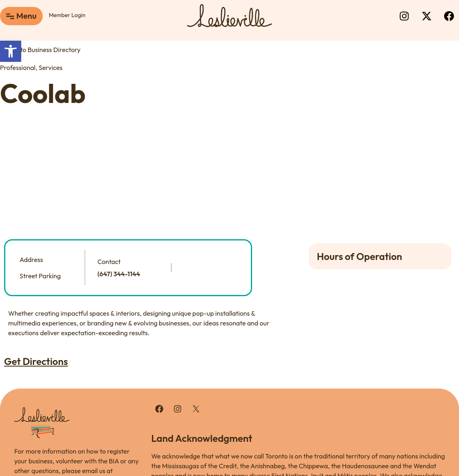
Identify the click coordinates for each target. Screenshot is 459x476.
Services (51, 68)
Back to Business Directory (40, 50)
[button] (11, 51)
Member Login (67, 15)
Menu (26, 16)
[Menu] (10, 16)
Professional (18, 68)
